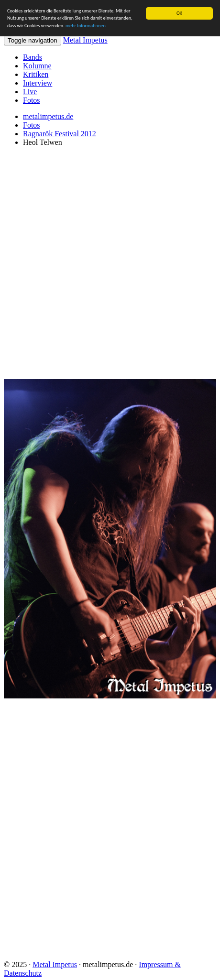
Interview (38, 83)
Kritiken (36, 74)
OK (179, 13)
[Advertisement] (110, 264)
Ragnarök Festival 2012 (60, 134)
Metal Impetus (85, 40)
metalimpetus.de (48, 116)
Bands (33, 57)
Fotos (32, 100)
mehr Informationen (86, 26)
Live (30, 92)
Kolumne (37, 66)
